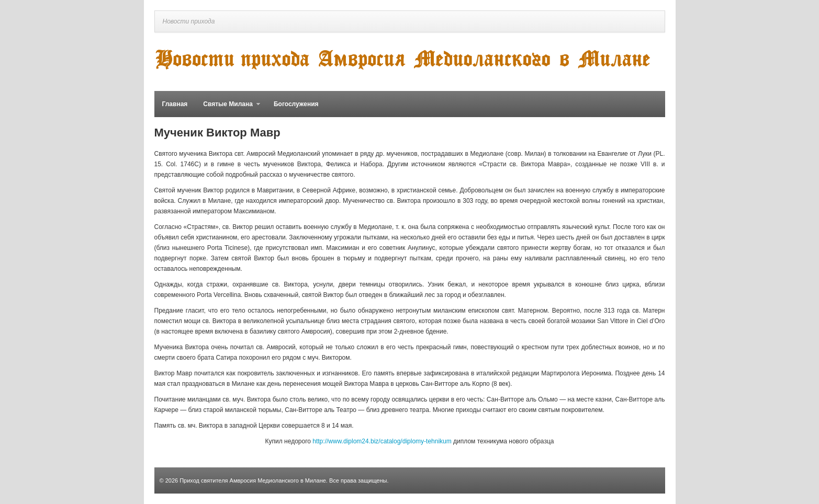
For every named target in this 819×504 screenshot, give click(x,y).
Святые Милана (228, 109)
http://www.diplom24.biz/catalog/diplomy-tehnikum (382, 441)
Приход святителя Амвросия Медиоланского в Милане (253, 480)
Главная (175, 104)
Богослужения (296, 104)
